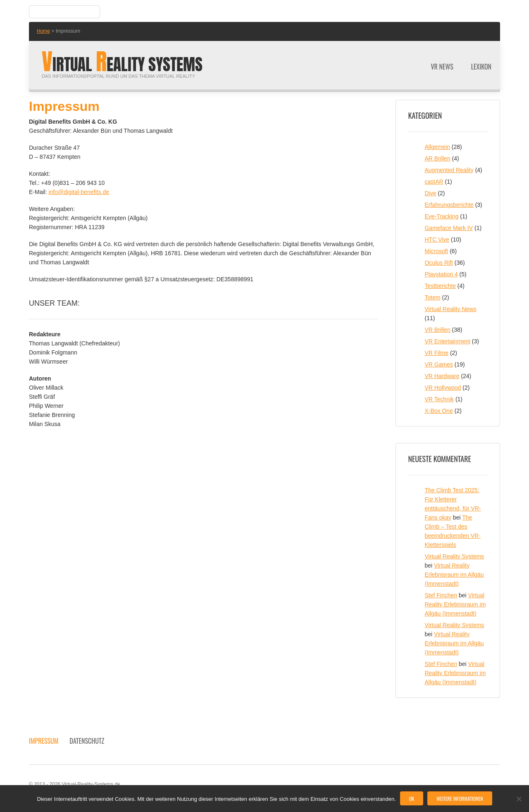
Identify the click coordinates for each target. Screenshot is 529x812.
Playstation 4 (441, 274)
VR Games (438, 364)
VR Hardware (442, 376)
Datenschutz (87, 741)
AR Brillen (437, 158)
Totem (432, 297)
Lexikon (481, 67)
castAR (434, 182)
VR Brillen (437, 330)
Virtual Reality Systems (454, 556)
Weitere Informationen (460, 799)
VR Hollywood (443, 388)
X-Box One (438, 411)
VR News (442, 67)
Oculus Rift (438, 263)
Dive (430, 193)
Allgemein (437, 147)
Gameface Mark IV (449, 228)
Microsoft (436, 251)
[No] (519, 799)
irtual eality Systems (122, 64)
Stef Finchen (441, 595)
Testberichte (440, 286)
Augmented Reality (449, 170)
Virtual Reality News (450, 309)
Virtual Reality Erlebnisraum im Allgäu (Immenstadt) (454, 575)
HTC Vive (437, 240)
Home (43, 31)
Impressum (44, 741)
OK (412, 799)
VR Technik (439, 399)
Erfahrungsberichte (449, 205)
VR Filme (436, 353)
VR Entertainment (447, 341)
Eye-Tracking (441, 216)
